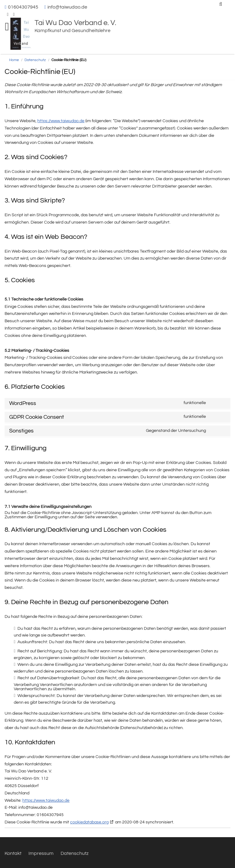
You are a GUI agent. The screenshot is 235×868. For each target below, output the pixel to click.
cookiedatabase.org (89, 822)
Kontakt (13, 853)
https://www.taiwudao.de (61, 121)
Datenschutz (35, 60)
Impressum (41, 853)
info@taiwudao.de (67, 7)
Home (14, 60)
